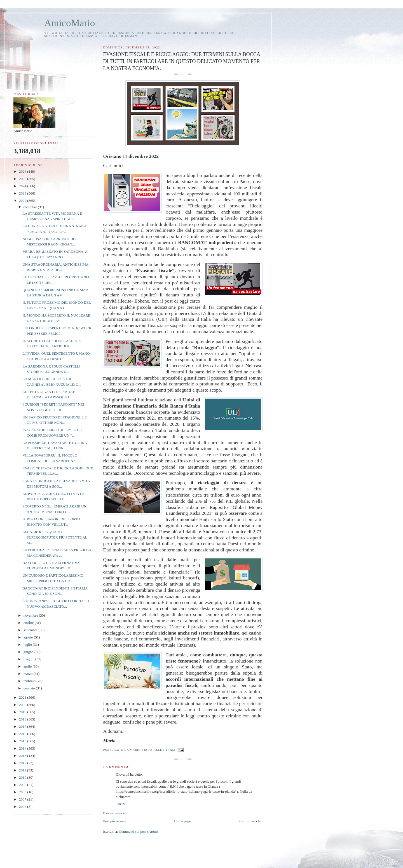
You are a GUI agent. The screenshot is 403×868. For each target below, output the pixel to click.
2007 (23, 799)
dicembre (31, 207)
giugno (29, 652)
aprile (28, 666)
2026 (23, 171)
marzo (29, 674)
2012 (23, 763)
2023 (23, 193)
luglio (28, 644)
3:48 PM (120, 804)
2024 (23, 186)
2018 (23, 719)
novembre (31, 615)
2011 (23, 770)
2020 (23, 705)
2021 (23, 697)
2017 (23, 727)
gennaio (30, 688)
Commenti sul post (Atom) (139, 831)
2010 (23, 777)
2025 (23, 179)
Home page (182, 821)
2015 (23, 741)
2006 (23, 807)
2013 (23, 756)
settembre (31, 630)
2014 (23, 748)
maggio (29, 659)
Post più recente (115, 821)
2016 (23, 734)
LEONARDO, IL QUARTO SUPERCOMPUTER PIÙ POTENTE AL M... (55, 537)
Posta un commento (114, 813)
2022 (23, 201)
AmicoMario (70, 23)
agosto (29, 637)
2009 (23, 785)
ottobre (29, 623)
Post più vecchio (250, 821)
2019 (23, 712)
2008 (23, 792)
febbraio (30, 681)
